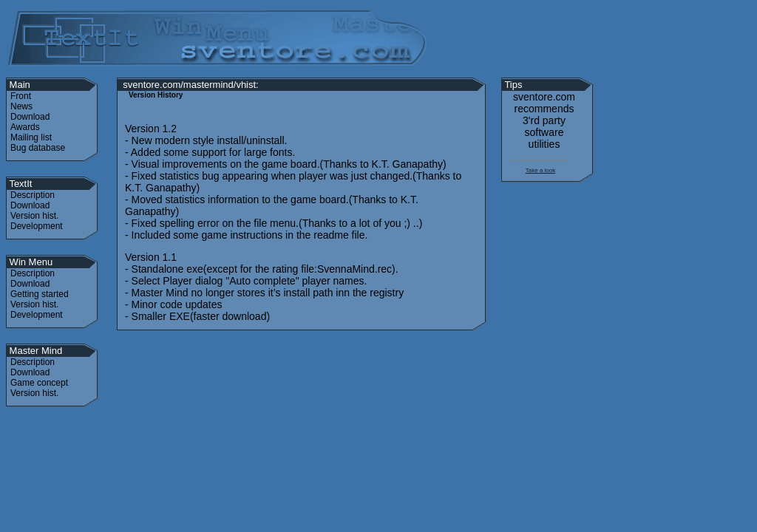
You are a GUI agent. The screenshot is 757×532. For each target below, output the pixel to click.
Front (21, 96)
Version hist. (34, 216)
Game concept (39, 383)
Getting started (40, 294)
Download (30, 117)
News (21, 106)
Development (37, 226)
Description (33, 195)
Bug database (38, 148)
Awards (25, 127)
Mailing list (31, 137)
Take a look (540, 170)
